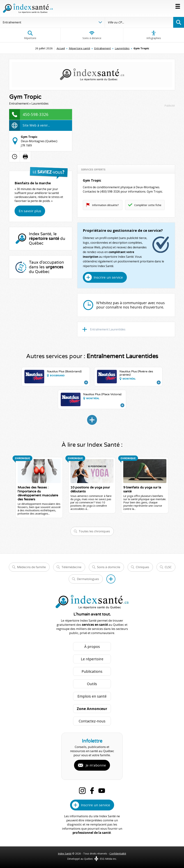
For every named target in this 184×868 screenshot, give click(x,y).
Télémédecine (71, 567)
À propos (92, 647)
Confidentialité (118, 854)
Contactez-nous (92, 721)
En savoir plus (30, 211)
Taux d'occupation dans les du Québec (46, 267)
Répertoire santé (80, 48)
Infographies (154, 35)
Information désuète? (105, 205)
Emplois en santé (92, 696)
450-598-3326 (36, 114)
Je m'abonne (96, 765)
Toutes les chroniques (94, 531)
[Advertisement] (126, 134)
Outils (92, 684)
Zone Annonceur (92, 709)
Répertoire (30, 35)
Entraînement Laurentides (108, 329)
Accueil (61, 48)
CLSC (168, 567)
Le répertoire (92, 659)
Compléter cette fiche (148, 205)
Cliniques (142, 567)
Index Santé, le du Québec (47, 239)
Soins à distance (92, 35)
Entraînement (103, 48)
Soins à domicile (109, 567)
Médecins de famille (31, 567)
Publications (92, 671)
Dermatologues (88, 579)
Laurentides (122, 48)
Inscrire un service (108, 277)
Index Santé (65, 854)
